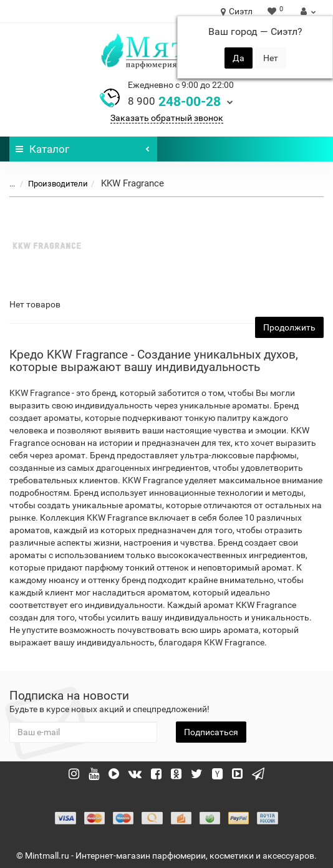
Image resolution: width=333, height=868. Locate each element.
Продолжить (289, 327)
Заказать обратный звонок (167, 118)
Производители (51, 184)
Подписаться (211, 732)
